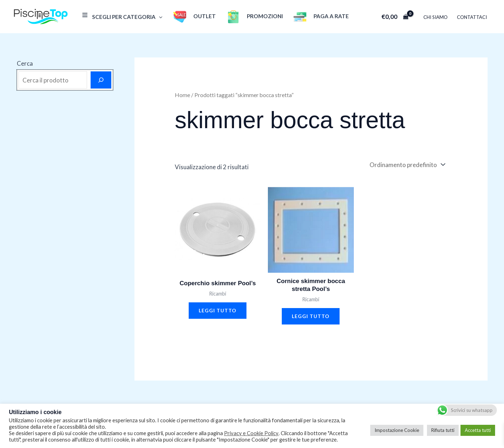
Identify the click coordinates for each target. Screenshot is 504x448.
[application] (159, 17)
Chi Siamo (436, 17)
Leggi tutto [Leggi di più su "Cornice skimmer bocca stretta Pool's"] (311, 316)
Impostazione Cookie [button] (397, 430)
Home (182, 95)
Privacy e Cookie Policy (251, 433)
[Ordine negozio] (407, 165)
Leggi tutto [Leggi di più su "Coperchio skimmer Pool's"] (218, 310)
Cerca (25, 63)
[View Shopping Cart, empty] (395, 17)
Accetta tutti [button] (478, 430)
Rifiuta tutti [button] (443, 430)
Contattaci (472, 17)
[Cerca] (101, 80)
